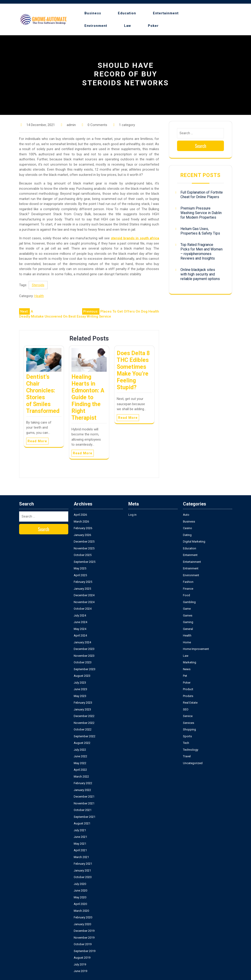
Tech (186, 743)
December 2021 (84, 797)
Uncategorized (193, 763)
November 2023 (84, 656)
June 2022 (80, 756)
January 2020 (82, 924)
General (188, 629)
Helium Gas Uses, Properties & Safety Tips (200, 231)
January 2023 (82, 709)
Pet (185, 676)
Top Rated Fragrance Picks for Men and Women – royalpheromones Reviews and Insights (202, 251)
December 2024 (84, 595)
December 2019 (84, 931)
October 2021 (83, 810)
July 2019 (80, 964)
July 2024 (80, 615)
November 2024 (84, 602)
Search (201, 146)
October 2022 (83, 729)
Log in (132, 515)
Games (188, 615)
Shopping (189, 729)
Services (189, 723)
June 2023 (80, 689)
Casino (188, 528)
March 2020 (81, 911)
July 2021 (80, 830)
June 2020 (80, 890)
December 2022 (84, 716)
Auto (186, 515)
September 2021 (85, 817)
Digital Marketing (194, 542)
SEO (186, 709)
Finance (188, 589)
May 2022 (80, 763)
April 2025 (80, 575)
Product (188, 689)
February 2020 (83, 917)
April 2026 (80, 515)
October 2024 (83, 609)
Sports (187, 736)
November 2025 (84, 548)
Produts (188, 696)
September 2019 (85, 951)
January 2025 (82, 589)
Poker (153, 26)
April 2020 (80, 904)
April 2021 (80, 850)
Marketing (190, 662)
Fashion (188, 582)
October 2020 (83, 877)
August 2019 (82, 958)
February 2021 (83, 864)
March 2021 (81, 857)
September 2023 (85, 669)
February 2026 (83, 528)
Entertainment (166, 13)
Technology (191, 750)
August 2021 (82, 823)
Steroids (38, 285)
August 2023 (82, 676)
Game (187, 609)
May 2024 (80, 629)
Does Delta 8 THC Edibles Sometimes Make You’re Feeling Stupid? (133, 370)
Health (39, 296)
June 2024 (80, 622)
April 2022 (80, 770)
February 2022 (83, 783)
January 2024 (82, 642)
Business (93, 13)
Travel (187, 756)
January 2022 (82, 790)
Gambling (189, 602)
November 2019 (84, 938)
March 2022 (81, 777)
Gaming (188, 622)
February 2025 (83, 582)
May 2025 (80, 568)
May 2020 (80, 897)
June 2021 (80, 837)
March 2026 (81, 522)
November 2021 (84, 803)
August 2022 (82, 743)
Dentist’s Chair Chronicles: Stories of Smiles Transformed (43, 394)
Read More (37, 441)
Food (186, 595)
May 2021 (80, 844)
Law (128, 26)
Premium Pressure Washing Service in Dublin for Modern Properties (201, 213)
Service (188, 716)
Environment (96, 26)
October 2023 (83, 662)
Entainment (190, 555)
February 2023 (83, 703)
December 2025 (84, 542)
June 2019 (80, 971)
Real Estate (190, 703)
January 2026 (82, 535)
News (187, 669)
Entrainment (191, 568)
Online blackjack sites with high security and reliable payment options (200, 274)
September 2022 (85, 736)
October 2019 (83, 944)
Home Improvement (196, 649)
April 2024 (80, 635)
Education (127, 13)
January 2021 (82, 870)
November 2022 (84, 723)
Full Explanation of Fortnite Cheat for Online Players (202, 195)
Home (187, 642)
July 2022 (80, 750)
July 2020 (80, 884)
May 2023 (80, 696)
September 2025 (85, 562)
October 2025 (83, 555)
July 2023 (80, 683)
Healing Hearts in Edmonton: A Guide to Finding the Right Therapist (88, 397)
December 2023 (84, 649)
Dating (187, 535)
